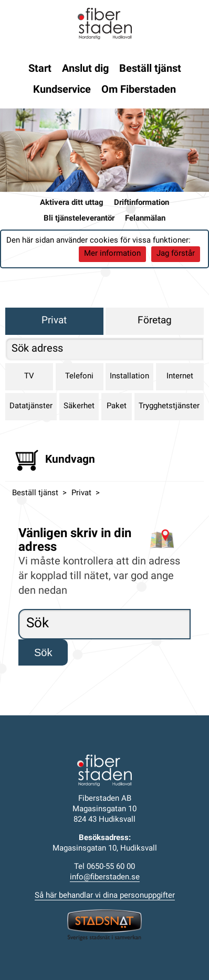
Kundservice (62, 90)
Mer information (112, 254)
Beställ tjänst (150, 69)
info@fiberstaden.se (105, 878)
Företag (155, 321)
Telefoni (79, 377)
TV (29, 377)
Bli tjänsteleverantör (79, 219)
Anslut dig (85, 69)
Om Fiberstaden (139, 90)
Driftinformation (142, 203)
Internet (180, 377)
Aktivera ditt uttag (72, 203)
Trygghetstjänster (169, 406)
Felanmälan (145, 219)
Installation (129, 377)
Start (40, 69)
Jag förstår (176, 254)
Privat (54, 321)
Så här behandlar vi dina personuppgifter (105, 896)
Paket (117, 406)
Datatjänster (31, 406)
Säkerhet (79, 406)
